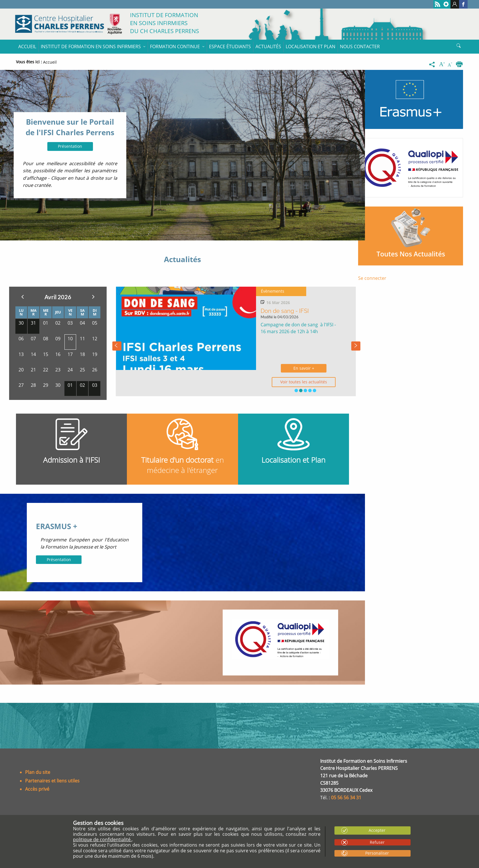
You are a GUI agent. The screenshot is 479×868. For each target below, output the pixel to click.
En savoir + (292, 368)
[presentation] (117, 346)
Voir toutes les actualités (292, 382)
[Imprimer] (459, 64)
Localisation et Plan (310, 46)
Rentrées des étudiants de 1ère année (290, 315)
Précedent (23, 297)
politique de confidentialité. (102, 839)
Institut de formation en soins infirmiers (91, 46)
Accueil (27, 46)
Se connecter (372, 278)
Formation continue (175, 46)
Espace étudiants (230, 46)
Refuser (377, 842)
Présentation (70, 146)
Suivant (93, 297)
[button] (296, 391)
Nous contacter (360, 46)
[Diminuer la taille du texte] (451, 64)
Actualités (268, 46)
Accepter (377, 830)
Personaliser (377, 853)
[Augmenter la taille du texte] (443, 64)
